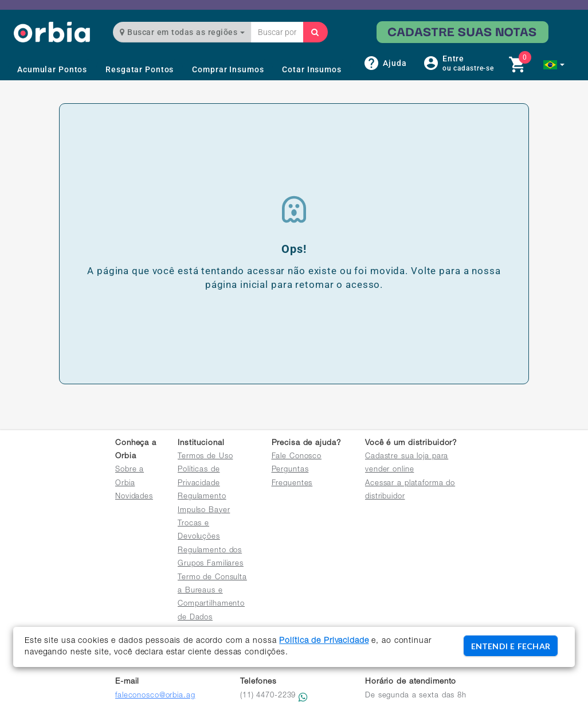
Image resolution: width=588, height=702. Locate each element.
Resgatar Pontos (140, 69)
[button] (554, 65)
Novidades (134, 497)
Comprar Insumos (228, 69)
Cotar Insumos (311, 69)
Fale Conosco (297, 457)
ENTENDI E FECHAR (511, 646)
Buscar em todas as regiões (182, 32)
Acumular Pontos (52, 69)
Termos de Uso (205, 457)
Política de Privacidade (324, 641)
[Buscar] (315, 32)
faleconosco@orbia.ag (155, 696)
